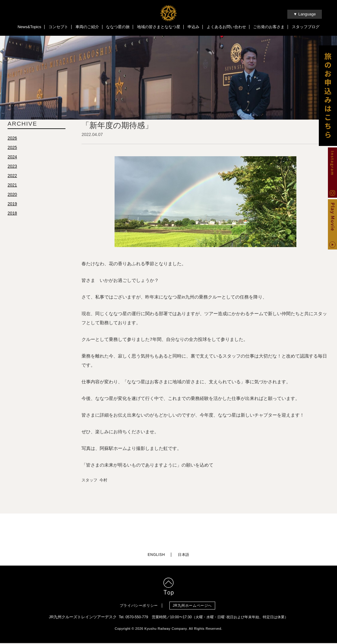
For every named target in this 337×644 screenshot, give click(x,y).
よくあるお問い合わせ (226, 27)
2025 (12, 148)
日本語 (184, 556)
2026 (12, 139)
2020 (12, 195)
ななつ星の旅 (118, 27)
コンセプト (58, 27)
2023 (12, 167)
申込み (194, 27)
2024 (12, 158)
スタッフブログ (306, 27)
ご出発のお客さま (269, 27)
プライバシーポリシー (139, 606)
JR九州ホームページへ (194, 606)
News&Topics (29, 27)
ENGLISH (156, 556)
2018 (12, 214)
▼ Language (305, 14)
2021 (12, 186)
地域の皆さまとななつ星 (159, 27)
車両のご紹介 (87, 27)
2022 (12, 177)
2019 (12, 205)
